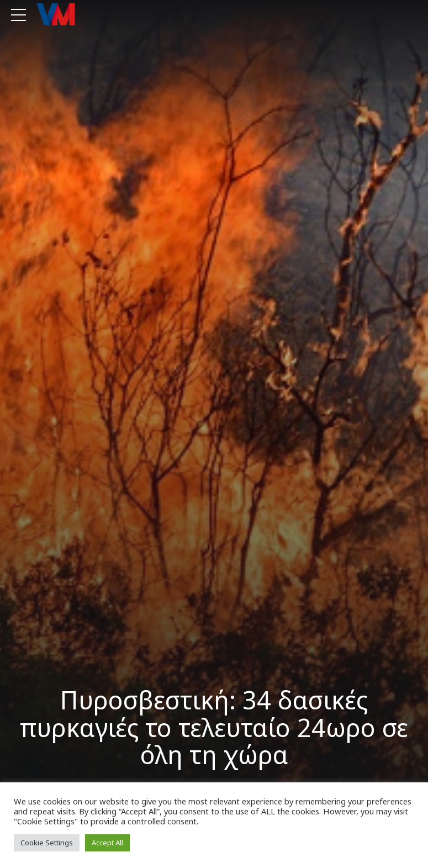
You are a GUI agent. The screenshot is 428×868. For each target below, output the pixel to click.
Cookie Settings (47, 843)
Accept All (107, 843)
